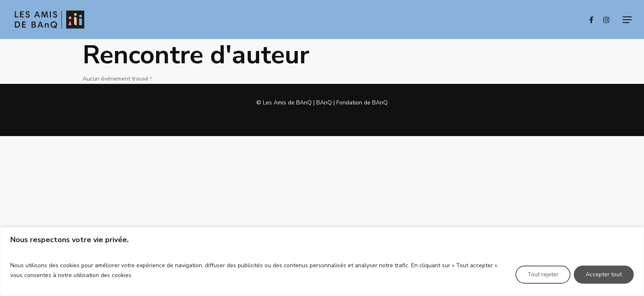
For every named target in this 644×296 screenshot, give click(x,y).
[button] (627, 20)
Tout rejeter (543, 274)
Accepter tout (604, 274)
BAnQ (324, 103)
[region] (322, 262)
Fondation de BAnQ (362, 103)
